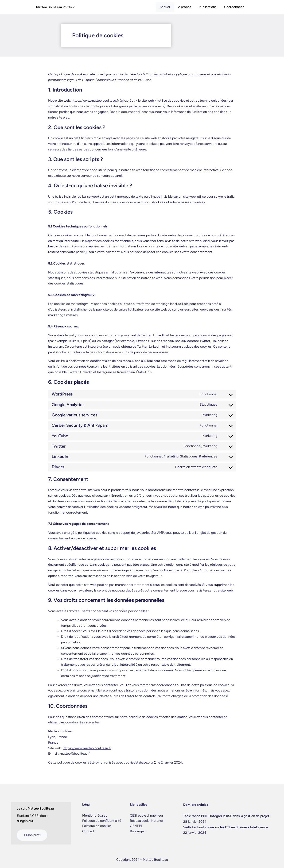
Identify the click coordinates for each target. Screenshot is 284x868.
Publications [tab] (208, 7)
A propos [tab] (185, 7)
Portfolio (56, 7)
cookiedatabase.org (138, 762)
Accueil (165, 7)
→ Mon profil (32, 835)
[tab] (165, 7)
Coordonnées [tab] (234, 7)
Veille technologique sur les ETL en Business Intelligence (226, 827)
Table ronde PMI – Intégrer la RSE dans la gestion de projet (226, 816)
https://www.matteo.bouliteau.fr (95, 101)
